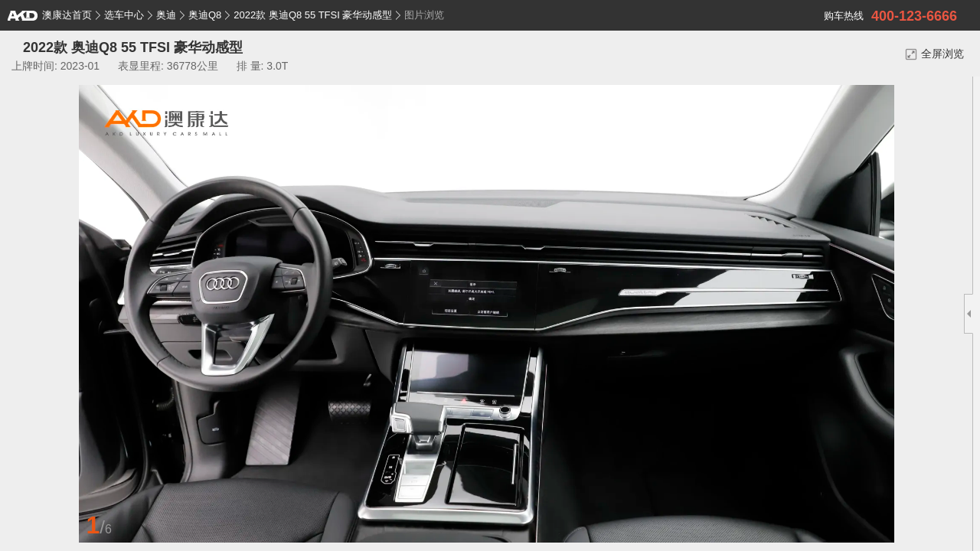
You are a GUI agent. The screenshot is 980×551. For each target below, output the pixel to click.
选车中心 (124, 15)
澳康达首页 (50, 15)
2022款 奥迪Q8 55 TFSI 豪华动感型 (313, 15)
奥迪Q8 (205, 15)
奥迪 (166, 15)
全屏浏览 (934, 54)
